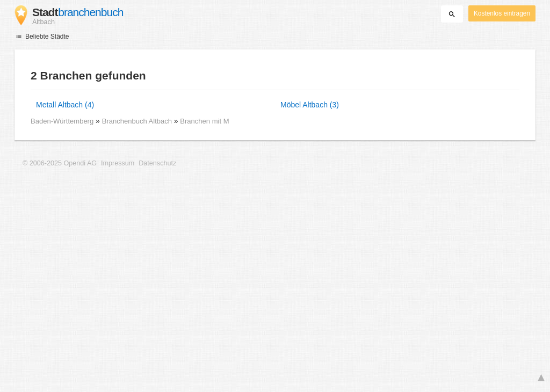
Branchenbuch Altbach (138, 121)
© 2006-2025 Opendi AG (60, 163)
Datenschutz (157, 163)
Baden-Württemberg (62, 121)
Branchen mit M (204, 121)
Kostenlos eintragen (502, 13)
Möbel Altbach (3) (310, 105)
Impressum (118, 163)
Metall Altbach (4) (65, 105)
